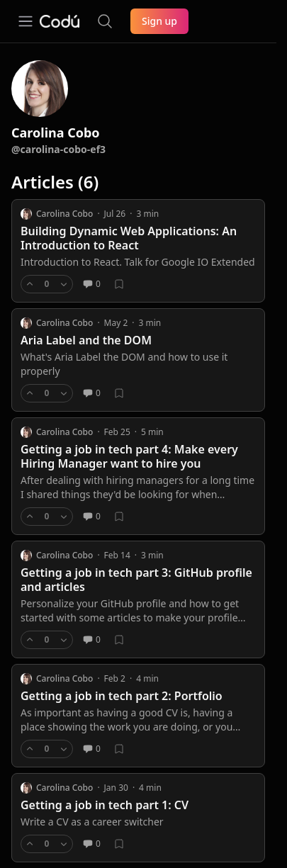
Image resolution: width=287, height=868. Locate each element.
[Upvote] (30, 284)
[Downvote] (64, 284)
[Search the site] (105, 21)
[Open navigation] (26, 21)
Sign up (159, 21)
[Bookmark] (119, 284)
